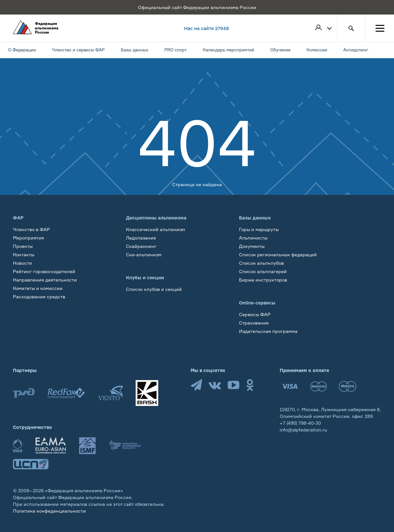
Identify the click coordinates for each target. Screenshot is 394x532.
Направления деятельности (45, 280)
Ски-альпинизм (144, 255)
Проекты (23, 246)
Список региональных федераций (278, 255)
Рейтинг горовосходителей (44, 271)
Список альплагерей (263, 271)
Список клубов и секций (154, 289)
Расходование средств (39, 297)
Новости (22, 263)
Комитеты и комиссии (38, 288)
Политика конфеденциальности (49, 511)
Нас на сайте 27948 (207, 28)
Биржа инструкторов (263, 280)
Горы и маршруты (259, 229)
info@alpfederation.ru (303, 430)
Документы (252, 246)
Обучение (24, 305)
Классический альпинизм (156, 229)
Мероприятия (28, 238)
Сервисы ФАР (255, 314)
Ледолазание (141, 238)
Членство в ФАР (31, 229)
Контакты (24, 255)
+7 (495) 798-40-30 (300, 423)
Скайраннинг (141, 246)
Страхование (254, 323)
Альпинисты (253, 238)
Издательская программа (268, 331)
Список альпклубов (261, 263)
